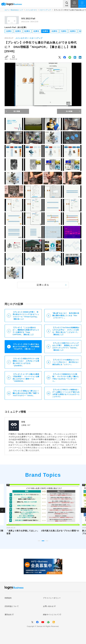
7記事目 (64, 31)
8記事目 (73, 31)
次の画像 (69, 111)
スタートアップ (45, 10)
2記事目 (18, 31)
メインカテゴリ (31, 10)
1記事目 (9, 31)
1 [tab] (39, 541)
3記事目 (27, 31)
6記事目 (54, 31)
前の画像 (17, 111)
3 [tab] (47, 541)
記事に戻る (43, 285)
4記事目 (36, 31)
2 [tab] (43, 541)
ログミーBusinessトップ (14, 10)
